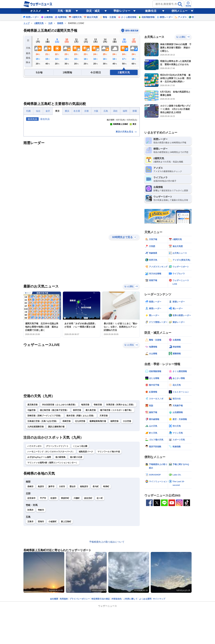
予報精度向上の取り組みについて (107, 597)
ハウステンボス (34, 502)
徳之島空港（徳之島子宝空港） (54, 466)
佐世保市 (31, 554)
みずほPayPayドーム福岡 (39, 513)
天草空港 (104, 471)
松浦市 (54, 554)
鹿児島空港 (32, 460)
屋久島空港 (91, 466)
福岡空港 (114, 477)
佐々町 (100, 554)
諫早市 (51, 542)
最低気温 (45, 119)
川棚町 (77, 554)
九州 (50, 23)
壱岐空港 (98, 460)
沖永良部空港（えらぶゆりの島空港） (59, 460)
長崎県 (60, 23)
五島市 (30, 577)
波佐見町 (88, 554)
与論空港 (31, 466)
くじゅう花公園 (80, 502)
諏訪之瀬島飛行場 (56, 482)
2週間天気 (39, 23)
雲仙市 (73, 542)
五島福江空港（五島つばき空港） (43, 477)
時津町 (106, 542)
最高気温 (32, 119)
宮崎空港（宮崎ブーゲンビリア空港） (45, 471)
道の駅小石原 (76, 513)
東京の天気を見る (126, 187)
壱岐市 (41, 565)
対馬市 (30, 565)
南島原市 (84, 542)
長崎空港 (66, 477)
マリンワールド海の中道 (109, 507)
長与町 (96, 542)
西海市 (41, 577)
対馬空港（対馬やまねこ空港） (121, 460)
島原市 (41, 542)
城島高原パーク (86, 507)
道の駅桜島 (60, 513)
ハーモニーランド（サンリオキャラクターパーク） (51, 507)
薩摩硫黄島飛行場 (98, 477)
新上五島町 (66, 577)
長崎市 (30, 542)
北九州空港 (80, 477)
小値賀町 (52, 577)
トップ (26, 23)
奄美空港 (85, 460)
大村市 (62, 542)
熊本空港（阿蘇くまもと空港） (81, 471)
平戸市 (43, 554)
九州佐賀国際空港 (36, 482)
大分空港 (127, 477)
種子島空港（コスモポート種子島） (116, 466)
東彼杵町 (65, 554)
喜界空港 (77, 466)
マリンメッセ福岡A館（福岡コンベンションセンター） (53, 518)
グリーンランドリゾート (57, 502)
